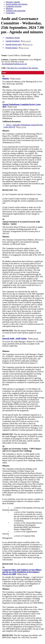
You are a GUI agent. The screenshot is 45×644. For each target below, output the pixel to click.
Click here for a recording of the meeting (22, 68)
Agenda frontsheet (18, 41)
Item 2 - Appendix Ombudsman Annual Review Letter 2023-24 (23, 126)
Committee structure (14, 6)
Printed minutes (17, 48)
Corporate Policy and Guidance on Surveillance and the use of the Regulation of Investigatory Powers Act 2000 (22, 572)
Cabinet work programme (16, 11)
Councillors (10, 13)
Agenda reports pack (19, 44)
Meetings (9, 8)
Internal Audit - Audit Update (20, 338)
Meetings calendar (13, 2)
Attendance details (13, 38)
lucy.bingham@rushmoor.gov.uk (14, 64)
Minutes (11, 78)
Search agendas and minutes (17, 4)
